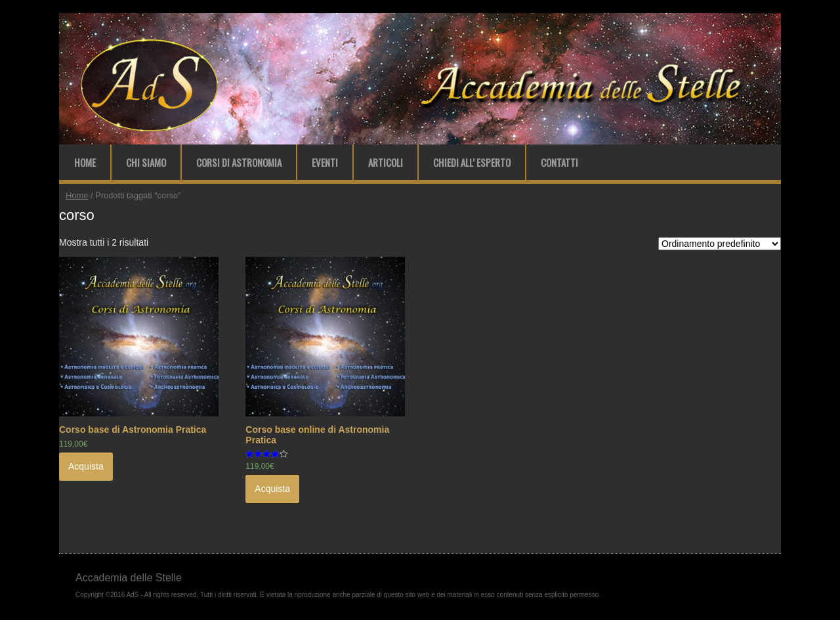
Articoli (386, 162)
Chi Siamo (146, 162)
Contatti (559, 162)
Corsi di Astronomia (239, 162)
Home (85, 162)
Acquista (86, 466)
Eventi (325, 162)
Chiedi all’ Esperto (472, 162)
